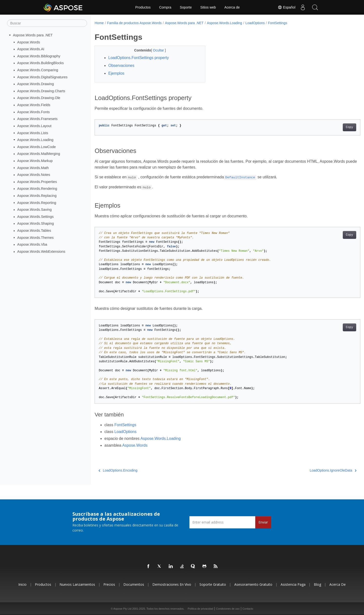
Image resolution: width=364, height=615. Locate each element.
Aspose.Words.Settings (35, 217)
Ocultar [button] (155, 50)
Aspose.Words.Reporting (37, 202)
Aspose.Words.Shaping (36, 223)
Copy (331, 127)
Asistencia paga (293, 584)
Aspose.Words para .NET (33, 35)
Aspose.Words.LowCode (37, 147)
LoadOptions (255, 23)
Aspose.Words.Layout (34, 126)
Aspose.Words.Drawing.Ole (39, 98)
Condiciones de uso (228, 609)
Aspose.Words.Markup (35, 161)
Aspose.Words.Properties (37, 182)
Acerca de (232, 7)
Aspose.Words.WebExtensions (41, 252)
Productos (143, 7)
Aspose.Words (29, 42)
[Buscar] (47, 23)
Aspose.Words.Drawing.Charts (41, 91)
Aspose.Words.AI (31, 49)
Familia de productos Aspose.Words (134, 23)
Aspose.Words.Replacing (37, 196)
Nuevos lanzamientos (77, 584)
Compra (165, 7)
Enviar (263, 522)
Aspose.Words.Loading (35, 140)
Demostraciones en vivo (172, 584)
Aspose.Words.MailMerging (39, 154)
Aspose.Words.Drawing (36, 84)
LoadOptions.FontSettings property (138, 58)
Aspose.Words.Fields (34, 105)
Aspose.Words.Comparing (38, 70)
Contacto (248, 609)
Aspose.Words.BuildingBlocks (41, 63)
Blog (317, 584)
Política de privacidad (201, 609)
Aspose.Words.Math (33, 168)
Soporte (186, 7)
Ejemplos (116, 73)
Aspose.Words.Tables (34, 231)
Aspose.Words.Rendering (37, 189)
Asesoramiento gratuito (253, 584)
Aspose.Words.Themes (35, 237)
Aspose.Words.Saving (34, 210)
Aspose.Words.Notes (34, 175)
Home (99, 23)
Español (286, 7)
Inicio (22, 584)
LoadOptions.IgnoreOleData (315, 470)
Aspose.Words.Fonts (34, 112)
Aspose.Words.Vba (32, 244)
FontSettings (278, 23)
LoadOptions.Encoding (118, 470)
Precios (109, 584)
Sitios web (208, 7)
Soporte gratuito (213, 584)
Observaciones (121, 66)
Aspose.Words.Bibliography (39, 56)
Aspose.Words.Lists (33, 133)
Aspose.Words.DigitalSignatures (42, 77)
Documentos (134, 584)
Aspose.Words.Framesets (37, 119)
